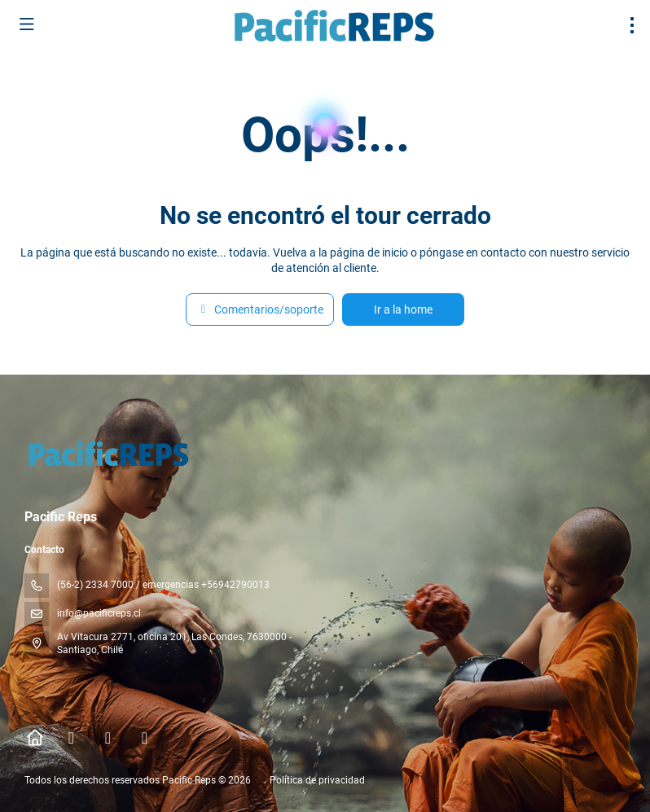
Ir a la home (403, 309)
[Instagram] (108, 738)
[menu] (632, 25)
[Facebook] (71, 738)
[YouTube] (145, 738)
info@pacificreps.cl (99, 613)
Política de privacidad (317, 780)
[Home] (35, 738)
